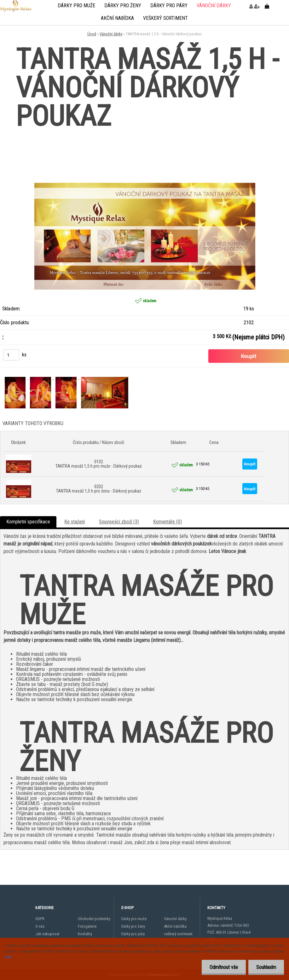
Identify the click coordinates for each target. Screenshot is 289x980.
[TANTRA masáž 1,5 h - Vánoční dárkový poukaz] (145, 138)
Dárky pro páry (169, 6)
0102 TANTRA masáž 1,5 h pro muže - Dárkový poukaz (99, 464)
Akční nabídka (117, 18)
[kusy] (11, 355)
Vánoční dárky (214, 6)
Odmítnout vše (224, 967)
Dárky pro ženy (123, 6)
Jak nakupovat (47, 934)
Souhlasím (266, 967)
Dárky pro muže (76, 6)
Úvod (92, 34)
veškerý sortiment (165, 18)
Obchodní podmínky (94, 919)
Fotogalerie (87, 926)
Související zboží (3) (119, 522)
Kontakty (85, 934)
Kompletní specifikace (28, 522)
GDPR (40, 919)
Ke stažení (75, 522)
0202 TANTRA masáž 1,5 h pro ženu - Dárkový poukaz (99, 489)
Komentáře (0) (168, 522)
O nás (40, 926)
